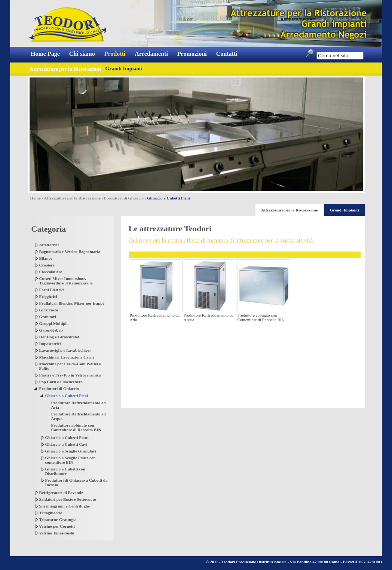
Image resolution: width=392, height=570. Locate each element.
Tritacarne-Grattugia (58, 519)
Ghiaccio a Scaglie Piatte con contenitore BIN (71, 460)
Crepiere (47, 265)
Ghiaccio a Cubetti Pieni (67, 396)
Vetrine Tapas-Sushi (57, 533)
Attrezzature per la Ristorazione (72, 198)
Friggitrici (48, 296)
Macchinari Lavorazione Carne (67, 357)
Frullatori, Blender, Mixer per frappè (72, 303)
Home (36, 198)
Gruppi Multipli (53, 323)
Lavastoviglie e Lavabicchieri (65, 350)
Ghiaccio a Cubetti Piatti (67, 438)
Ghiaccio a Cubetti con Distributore (65, 471)
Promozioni (192, 54)
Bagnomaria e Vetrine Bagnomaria (70, 252)
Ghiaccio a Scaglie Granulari (71, 451)
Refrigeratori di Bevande (61, 493)
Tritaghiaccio (51, 513)
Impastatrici (50, 344)
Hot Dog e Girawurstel (59, 337)
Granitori (48, 317)
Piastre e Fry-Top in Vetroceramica (70, 375)
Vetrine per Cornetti (57, 526)
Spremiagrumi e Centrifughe (65, 506)
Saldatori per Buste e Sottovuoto (68, 499)
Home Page (45, 54)
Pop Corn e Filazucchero (61, 382)
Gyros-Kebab (51, 330)
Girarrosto (49, 310)
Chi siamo (82, 54)
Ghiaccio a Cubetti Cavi (66, 444)
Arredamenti (151, 54)
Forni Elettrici (52, 290)
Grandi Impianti (124, 69)
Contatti (227, 54)
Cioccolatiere (51, 272)
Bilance (46, 258)
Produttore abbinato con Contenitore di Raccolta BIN (76, 427)
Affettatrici (49, 245)
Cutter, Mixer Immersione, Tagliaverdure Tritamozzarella (66, 281)
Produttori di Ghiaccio (124, 198)
